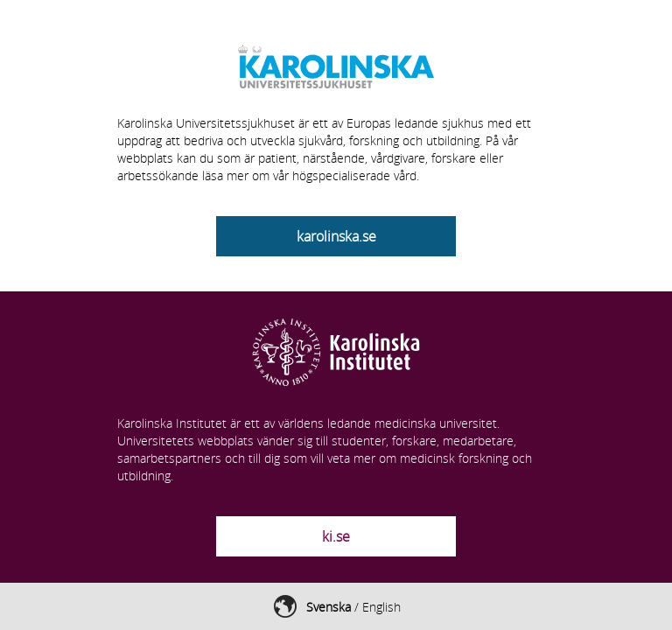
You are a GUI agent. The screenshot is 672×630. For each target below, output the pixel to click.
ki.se (336, 536)
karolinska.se (336, 236)
